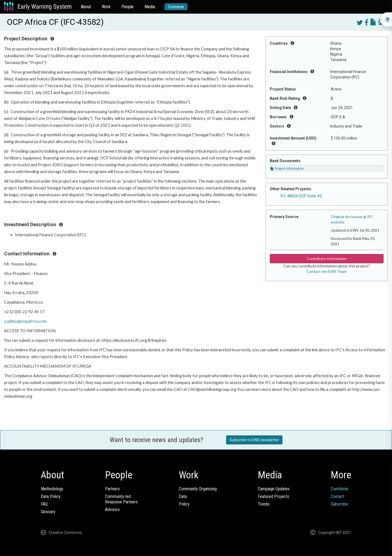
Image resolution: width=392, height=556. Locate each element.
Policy (184, 504)
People (128, 7)
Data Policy (51, 496)
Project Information (287, 169)
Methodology (52, 489)
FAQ (44, 504)
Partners (112, 489)
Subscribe (339, 504)
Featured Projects (273, 496)
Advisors (112, 510)
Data (183, 496)
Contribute (176, 7)
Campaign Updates (274, 489)
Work (106, 7)
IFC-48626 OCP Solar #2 (301, 196)
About (86, 7)
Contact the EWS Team (327, 271)
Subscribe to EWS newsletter (254, 440)
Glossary (48, 512)
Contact (337, 496)
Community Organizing (198, 489)
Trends (264, 504)
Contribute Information (327, 259)
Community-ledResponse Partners (121, 499)
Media (150, 7)
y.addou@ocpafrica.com (25, 321)
